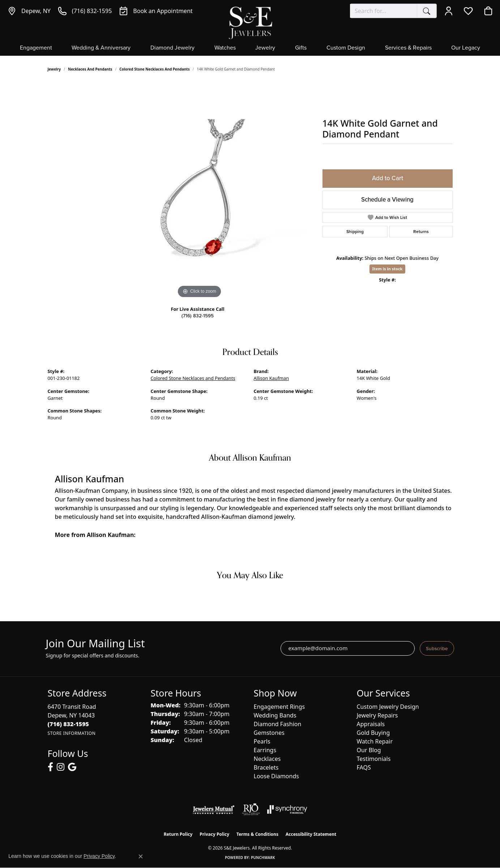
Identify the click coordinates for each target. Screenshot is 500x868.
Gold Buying (373, 733)
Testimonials (374, 759)
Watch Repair (375, 741)
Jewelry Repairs (377, 715)
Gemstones (269, 733)
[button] (450, 11)
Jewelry (265, 48)
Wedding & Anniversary (101, 48)
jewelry (54, 69)
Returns (421, 232)
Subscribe (437, 648)
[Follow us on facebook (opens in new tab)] (50, 767)
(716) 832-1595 (198, 316)
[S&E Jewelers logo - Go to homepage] (250, 22)
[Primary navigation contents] (250, 50)
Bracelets (266, 767)
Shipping (355, 232)
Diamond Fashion (278, 724)
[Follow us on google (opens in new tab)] (72, 767)
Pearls (262, 741)
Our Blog (369, 750)
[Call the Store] (69, 724)
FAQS (364, 767)
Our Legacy (466, 48)
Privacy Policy (214, 834)
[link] (29, 11)
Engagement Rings (279, 707)
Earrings (265, 750)
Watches (225, 48)
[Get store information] (72, 733)
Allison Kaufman (272, 378)
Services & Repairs (408, 48)
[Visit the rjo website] (251, 809)
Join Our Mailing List (95, 643)
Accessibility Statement (311, 834)
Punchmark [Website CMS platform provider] (263, 858)
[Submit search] (427, 11)
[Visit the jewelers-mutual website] (213, 809)
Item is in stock (388, 269)
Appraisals (371, 724)
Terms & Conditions (257, 834)
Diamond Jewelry (172, 48)
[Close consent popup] (141, 856)
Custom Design (346, 48)
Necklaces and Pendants (90, 69)
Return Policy (178, 834)
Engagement (36, 48)
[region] (200, 191)
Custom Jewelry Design (388, 707)
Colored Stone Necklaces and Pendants (155, 69)
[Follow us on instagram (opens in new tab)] (61, 767)
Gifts (301, 48)
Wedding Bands (275, 715)
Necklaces (267, 759)
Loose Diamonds (276, 776)
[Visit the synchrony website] (287, 809)
